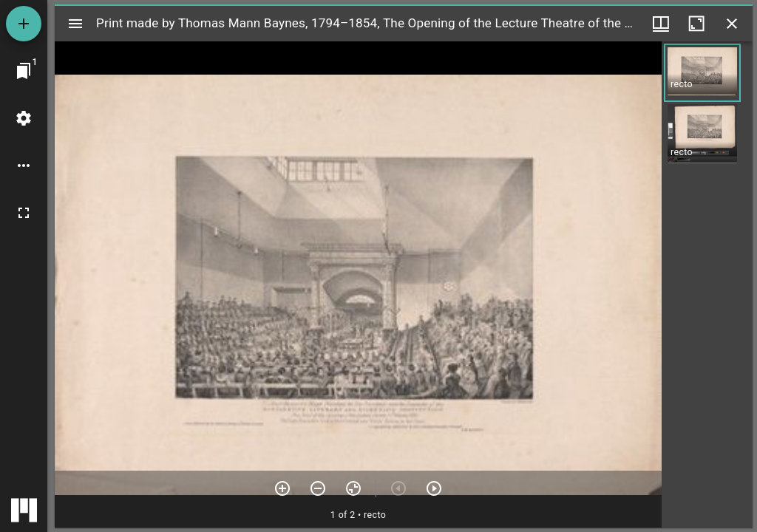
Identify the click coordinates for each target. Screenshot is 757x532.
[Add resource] (24, 24)
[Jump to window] (24, 71)
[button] (702, 73)
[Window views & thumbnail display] (661, 24)
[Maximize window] (696, 24)
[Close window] (732, 24)
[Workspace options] (24, 166)
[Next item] (434, 488)
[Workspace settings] (24, 118)
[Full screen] (24, 213)
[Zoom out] (318, 488)
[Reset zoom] (353, 488)
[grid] (707, 284)
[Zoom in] (282, 488)
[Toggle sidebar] (75, 24)
